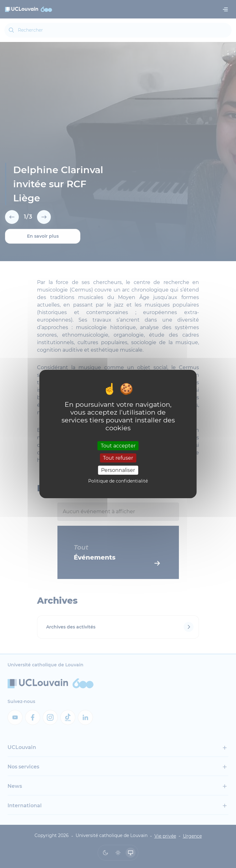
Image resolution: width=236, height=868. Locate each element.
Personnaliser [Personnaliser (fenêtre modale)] (118, 470)
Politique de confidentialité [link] (118, 481)
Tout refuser (118, 458)
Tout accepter (118, 445)
